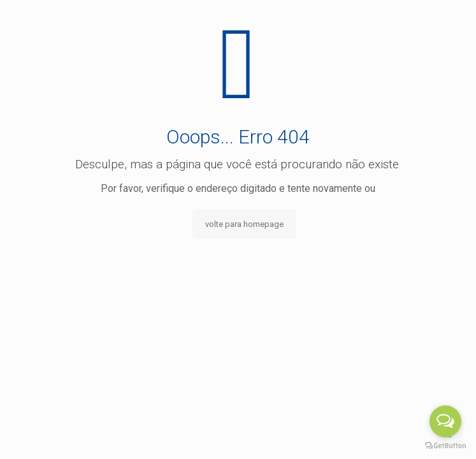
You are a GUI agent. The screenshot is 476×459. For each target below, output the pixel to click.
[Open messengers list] (445, 421)
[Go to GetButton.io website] (445, 446)
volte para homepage (244, 224)
